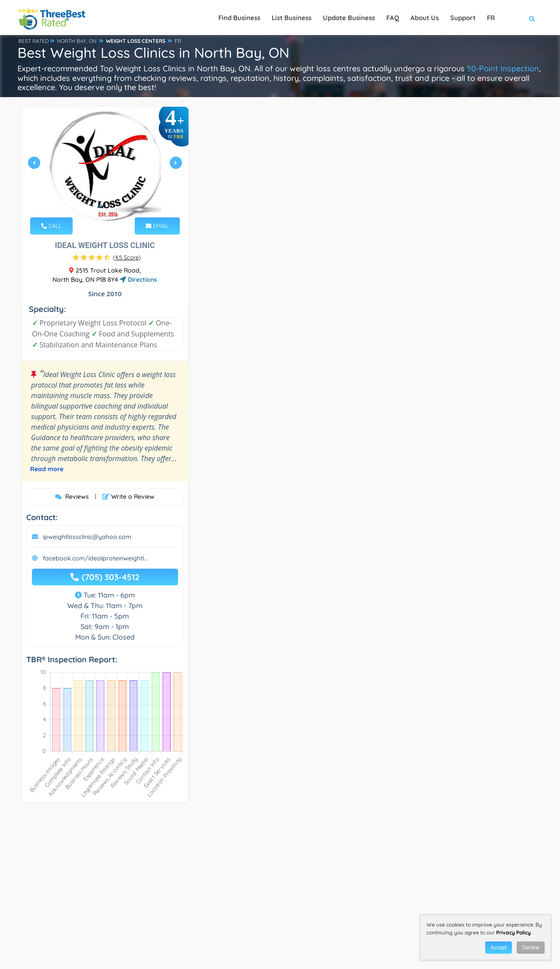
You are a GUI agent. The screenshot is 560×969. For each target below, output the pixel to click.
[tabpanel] (105, 166)
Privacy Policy (513, 932)
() (127, 257)
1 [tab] (101, 206)
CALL (51, 226)
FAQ (393, 18)
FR (178, 41)
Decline (531, 948)
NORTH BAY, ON (77, 41)
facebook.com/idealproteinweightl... (95, 558)
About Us (425, 18)
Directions (138, 280)
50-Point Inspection (503, 68)
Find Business (239, 18)
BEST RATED (34, 41)
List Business (292, 18)
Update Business (349, 18)
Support (463, 18)
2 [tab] (108, 206)
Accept (499, 948)
